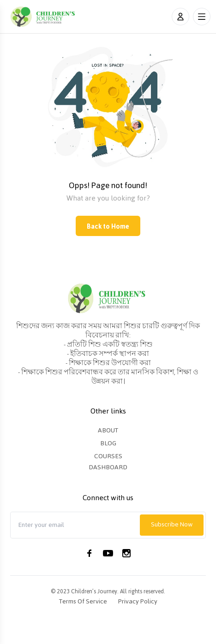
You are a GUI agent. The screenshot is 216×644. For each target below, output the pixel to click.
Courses (108, 456)
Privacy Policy (138, 602)
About (108, 430)
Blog (108, 443)
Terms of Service (83, 602)
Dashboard (108, 467)
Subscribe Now (172, 524)
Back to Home (108, 227)
